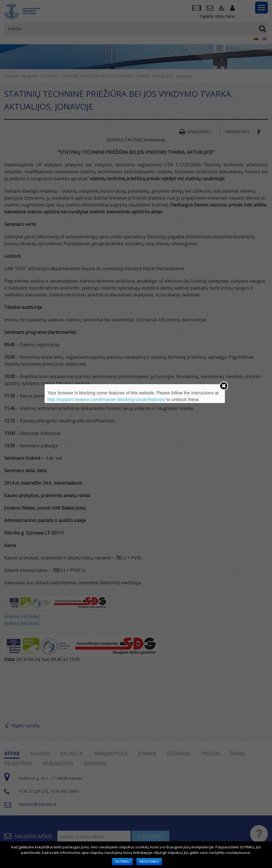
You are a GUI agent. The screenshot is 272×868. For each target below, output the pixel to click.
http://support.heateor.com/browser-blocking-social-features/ (106, 400)
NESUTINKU (149, 862)
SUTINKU (122, 862)
